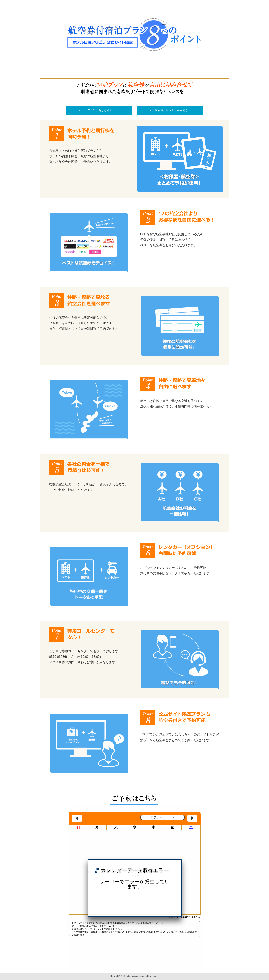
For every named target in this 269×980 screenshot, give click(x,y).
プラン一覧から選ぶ (100, 110)
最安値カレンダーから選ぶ (171, 110)
